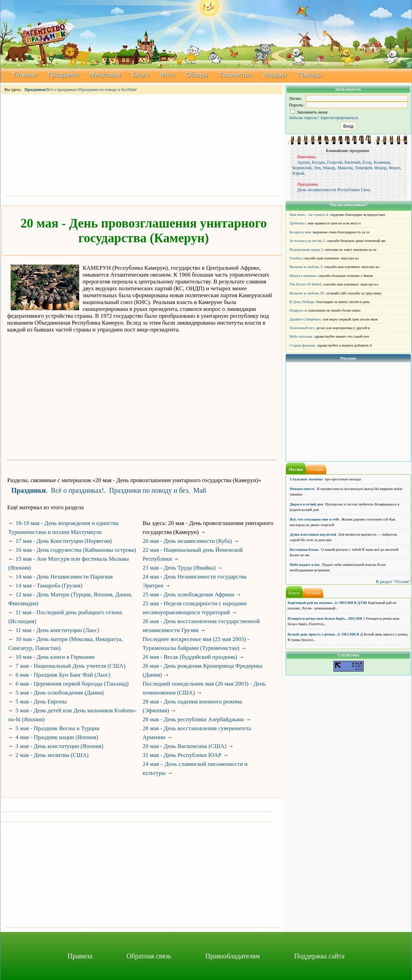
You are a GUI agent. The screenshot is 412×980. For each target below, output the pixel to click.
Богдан (318, 162)
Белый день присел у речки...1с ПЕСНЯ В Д (325, 634)
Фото (167, 75)
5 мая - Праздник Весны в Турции (57, 728)
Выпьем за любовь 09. (307, 293)
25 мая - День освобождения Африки (188, 594)
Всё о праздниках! (62, 90)
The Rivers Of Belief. (306, 284)
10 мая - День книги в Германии (55, 657)
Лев (317, 168)
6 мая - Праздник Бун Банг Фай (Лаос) (63, 675)
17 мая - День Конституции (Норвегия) (64, 541)
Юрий (298, 173)
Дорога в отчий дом (307, 504)
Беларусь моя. (301, 232)
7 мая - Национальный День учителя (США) (70, 666)
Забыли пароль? (304, 118)
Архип (303, 162)
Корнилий (302, 168)
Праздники (63, 75)
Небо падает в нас (305, 564)
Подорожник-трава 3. (307, 249)
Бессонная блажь (305, 549)
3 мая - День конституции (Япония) (59, 746)
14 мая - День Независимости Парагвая (64, 577)
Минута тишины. (304, 276)
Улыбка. (296, 258)
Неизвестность (302, 489)
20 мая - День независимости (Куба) (187, 541)
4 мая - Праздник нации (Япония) (57, 737)
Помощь (310, 75)
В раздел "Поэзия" (393, 581)
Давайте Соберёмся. (306, 319)
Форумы (275, 75)
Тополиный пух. (303, 328)
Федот (395, 168)
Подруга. (297, 310)
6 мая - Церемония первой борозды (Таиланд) (72, 684)
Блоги (140, 75)
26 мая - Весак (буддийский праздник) (190, 657)
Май (132, 90)
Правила (80, 956)
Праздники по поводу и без (103, 90)
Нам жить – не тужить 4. (309, 214)
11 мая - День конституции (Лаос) (57, 630)
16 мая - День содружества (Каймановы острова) (76, 550)
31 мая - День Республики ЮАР (182, 755)
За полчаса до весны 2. (308, 241)
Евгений (352, 162)
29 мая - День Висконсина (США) (184, 746)
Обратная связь (149, 956)
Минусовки (105, 75)
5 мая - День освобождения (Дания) (60, 693)
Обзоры (197, 75)
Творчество (235, 75)
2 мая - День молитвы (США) (52, 755)
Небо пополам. (301, 336)
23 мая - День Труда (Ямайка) (179, 568)
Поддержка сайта (319, 956)
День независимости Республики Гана (333, 190)
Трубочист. (298, 223)
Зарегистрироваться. (340, 118)
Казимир (382, 162)
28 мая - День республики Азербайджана (193, 719)
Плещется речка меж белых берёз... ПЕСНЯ (325, 618)
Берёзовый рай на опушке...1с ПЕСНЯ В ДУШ (327, 603)
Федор (380, 168)
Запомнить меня (309, 112)
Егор (367, 162)
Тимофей (363, 168)
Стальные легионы (306, 479)
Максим (345, 168)
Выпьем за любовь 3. (306, 267)
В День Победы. (303, 302)
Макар (329, 168)
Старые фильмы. (303, 345)
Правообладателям (233, 956)
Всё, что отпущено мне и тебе (315, 519)
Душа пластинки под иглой (313, 534)
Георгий (335, 162)
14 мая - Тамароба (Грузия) (49, 586)
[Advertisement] (142, 144)
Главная (25, 75)
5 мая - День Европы (41, 702)
